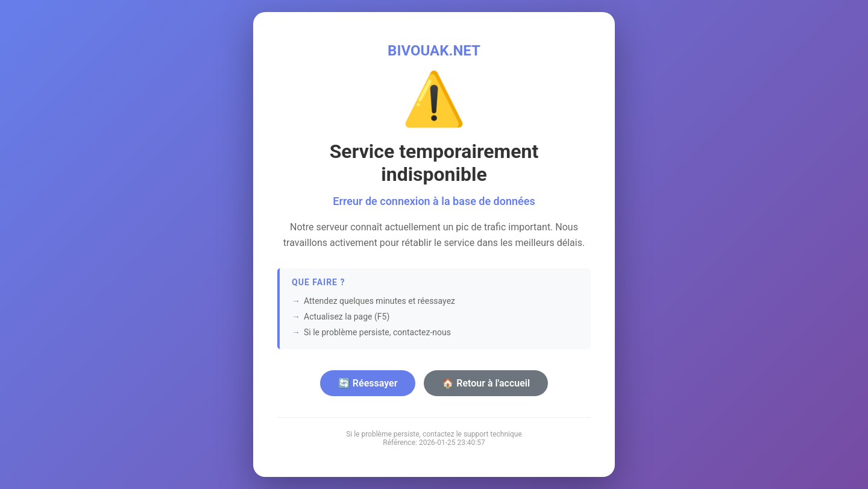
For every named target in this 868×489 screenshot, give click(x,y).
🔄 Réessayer (368, 383)
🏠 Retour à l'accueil (486, 383)
